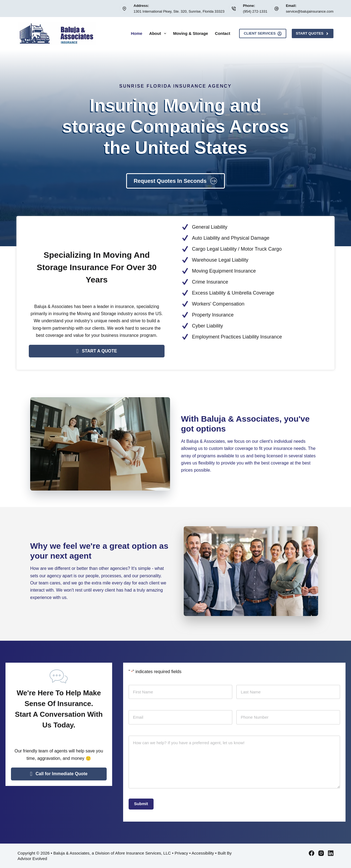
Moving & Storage (191, 33)
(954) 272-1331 (255, 11)
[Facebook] (312, 853)
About (159, 33)
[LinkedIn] (331, 853)
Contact (223, 33)
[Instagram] (321, 853)
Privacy (181, 853)
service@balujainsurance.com (310, 11)
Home (137, 33)
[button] (97, 351)
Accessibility (203, 853)
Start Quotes (313, 33)
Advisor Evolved (32, 859)
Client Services (263, 33)
